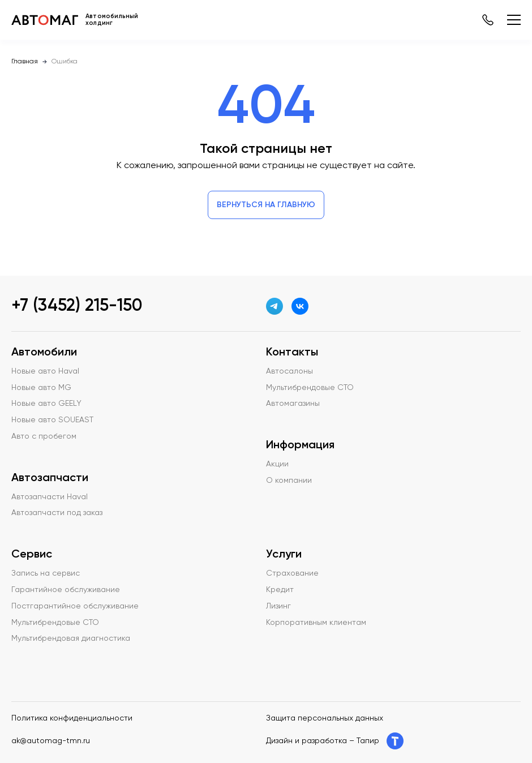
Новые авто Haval (45, 371)
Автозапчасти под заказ (57, 513)
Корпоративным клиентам (316, 623)
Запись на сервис (46, 573)
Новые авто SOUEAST (52, 420)
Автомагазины (293, 404)
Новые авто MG (41, 388)
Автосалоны (289, 371)
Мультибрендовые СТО (55, 623)
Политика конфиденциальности (72, 718)
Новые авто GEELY (46, 404)
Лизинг (278, 606)
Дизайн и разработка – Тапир (335, 741)
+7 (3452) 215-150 (77, 306)
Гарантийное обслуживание (66, 590)
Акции (277, 464)
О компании (289, 481)
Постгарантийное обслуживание (75, 606)
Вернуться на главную (266, 205)
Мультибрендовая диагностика (71, 638)
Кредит (280, 590)
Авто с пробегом (44, 436)
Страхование (292, 573)
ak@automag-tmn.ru (51, 741)
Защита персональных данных (325, 718)
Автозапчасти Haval (50, 497)
